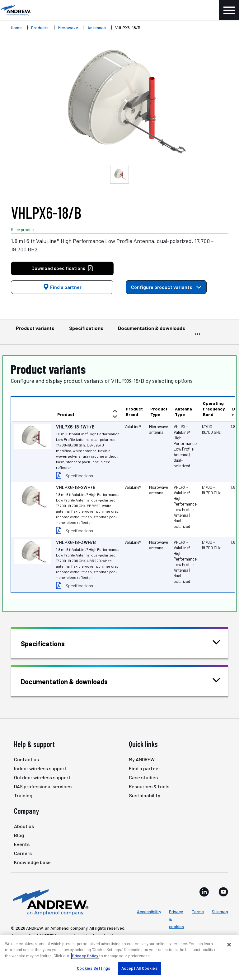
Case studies (143, 777)
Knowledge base (32, 862)
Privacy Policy (85, 956)
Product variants (35, 331)
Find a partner (62, 287)
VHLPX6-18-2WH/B (76, 487)
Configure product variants (166, 287)
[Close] (229, 945)
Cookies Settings (94, 968)
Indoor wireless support (40, 768)
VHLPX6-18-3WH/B (76, 542)
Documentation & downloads (152, 331)
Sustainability (145, 795)
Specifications (86, 331)
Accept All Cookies (139, 968)
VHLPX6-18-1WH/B (75, 427)
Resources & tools (149, 786)
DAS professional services (43, 786)
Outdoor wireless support (42, 777)
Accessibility (149, 911)
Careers (23, 853)
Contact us (26, 759)
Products (40, 27)
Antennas (97, 27)
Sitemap (220, 911)
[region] (119, 957)
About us (24, 826)
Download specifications (62, 268)
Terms (198, 911)
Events (22, 844)
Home (16, 27)
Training (23, 795)
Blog (19, 835)
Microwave (68, 27)
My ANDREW (142, 759)
